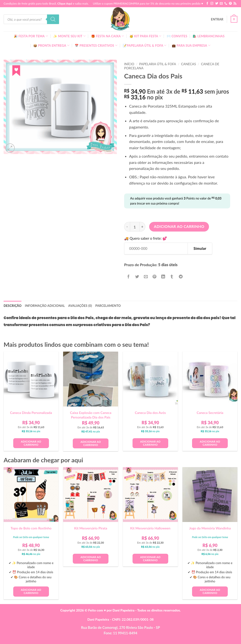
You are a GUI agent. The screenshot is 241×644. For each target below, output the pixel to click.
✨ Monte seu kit (69, 36)
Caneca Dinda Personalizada (31, 413)
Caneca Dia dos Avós (150, 413)
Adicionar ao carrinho (179, 226)
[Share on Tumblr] (172, 277)
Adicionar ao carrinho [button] (31, 443)
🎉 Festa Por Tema (31, 36)
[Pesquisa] (53, 19)
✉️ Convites (177, 36)
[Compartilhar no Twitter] (137, 277)
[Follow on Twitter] (217, 4)
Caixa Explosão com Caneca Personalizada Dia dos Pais (91, 415)
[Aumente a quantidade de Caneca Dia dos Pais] (142, 227)
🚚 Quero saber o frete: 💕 (146, 238)
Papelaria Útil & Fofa (157, 64)
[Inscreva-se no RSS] (235, 4)
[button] (217, 19)
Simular (200, 248)
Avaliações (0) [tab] (80, 306)
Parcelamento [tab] (108, 306)
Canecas (188, 64)
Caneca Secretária (210, 413)
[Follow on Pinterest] (230, 4)
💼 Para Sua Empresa (191, 45)
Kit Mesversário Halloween (150, 528)
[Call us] (226, 4)
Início (129, 64)
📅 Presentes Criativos (96, 45)
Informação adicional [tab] (45, 306)
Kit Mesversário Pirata (91, 528)
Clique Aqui (65, 3)
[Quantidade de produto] (135, 227)
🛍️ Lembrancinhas (208, 36)
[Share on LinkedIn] (163, 277)
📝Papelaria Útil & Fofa (144, 45)
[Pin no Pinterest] (155, 277)
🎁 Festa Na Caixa (108, 36)
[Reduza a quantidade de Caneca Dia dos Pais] (127, 227)
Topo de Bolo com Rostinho (31, 528)
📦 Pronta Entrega (51, 45)
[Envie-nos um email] (221, 4)
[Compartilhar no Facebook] (129, 277)
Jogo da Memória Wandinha (210, 528)
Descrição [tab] (13, 306)
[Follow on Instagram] (212, 4)
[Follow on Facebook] (207, 4)
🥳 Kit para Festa (145, 36)
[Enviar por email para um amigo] (146, 277)
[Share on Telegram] (181, 277)
